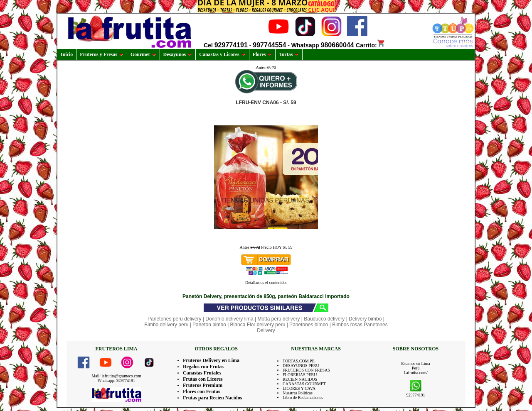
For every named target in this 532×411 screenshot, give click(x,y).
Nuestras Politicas (298, 393)
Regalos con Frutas (203, 367)
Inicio (67, 54)
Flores (262, 54)
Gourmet (143, 54)
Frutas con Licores (203, 379)
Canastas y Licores (222, 54)
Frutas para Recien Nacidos (212, 398)
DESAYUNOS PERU (301, 366)
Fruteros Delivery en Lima (211, 360)
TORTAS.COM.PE (299, 361)
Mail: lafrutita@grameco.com (116, 376)
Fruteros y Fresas (102, 54)
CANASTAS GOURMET (304, 384)
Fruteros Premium (203, 385)
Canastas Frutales (202, 373)
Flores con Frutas (202, 391)
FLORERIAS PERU (300, 375)
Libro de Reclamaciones (303, 398)
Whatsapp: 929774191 (116, 380)
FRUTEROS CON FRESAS (306, 370)
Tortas (289, 54)
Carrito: (371, 45)
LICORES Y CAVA (299, 388)
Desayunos (178, 54)
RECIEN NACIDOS (300, 379)
